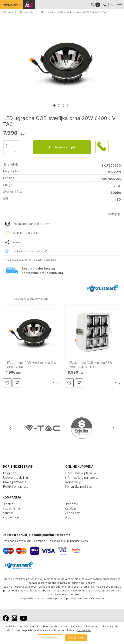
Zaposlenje (73, 513)
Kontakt (8, 513)
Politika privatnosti (16, 486)
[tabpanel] (62, 64)
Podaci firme (11, 508)
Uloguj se (10, 473)
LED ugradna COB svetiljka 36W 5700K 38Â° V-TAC (90, 365)
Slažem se (76, 638)
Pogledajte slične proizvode (30, 298)
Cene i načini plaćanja (81, 473)
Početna (8, 12)
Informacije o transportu (82, 478)
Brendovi (71, 504)
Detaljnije (113, 214)
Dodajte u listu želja (26, 233)
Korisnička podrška (78, 486)
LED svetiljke (26, 12)
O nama (8, 504)
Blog (68, 517)
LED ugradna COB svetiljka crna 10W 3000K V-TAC (31, 365)
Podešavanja (49, 638)
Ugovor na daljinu (16, 478)
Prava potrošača (15, 482)
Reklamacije (74, 482)
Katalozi (70, 508)
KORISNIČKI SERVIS (18, 466)
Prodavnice (11, 517)
